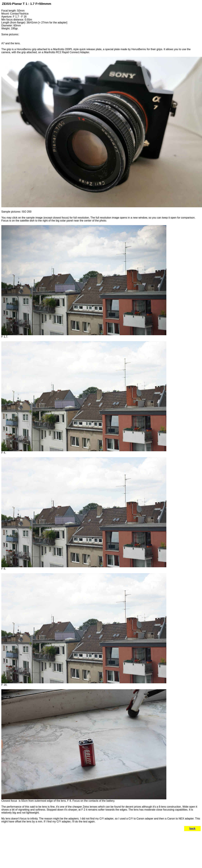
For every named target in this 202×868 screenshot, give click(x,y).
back (192, 828)
